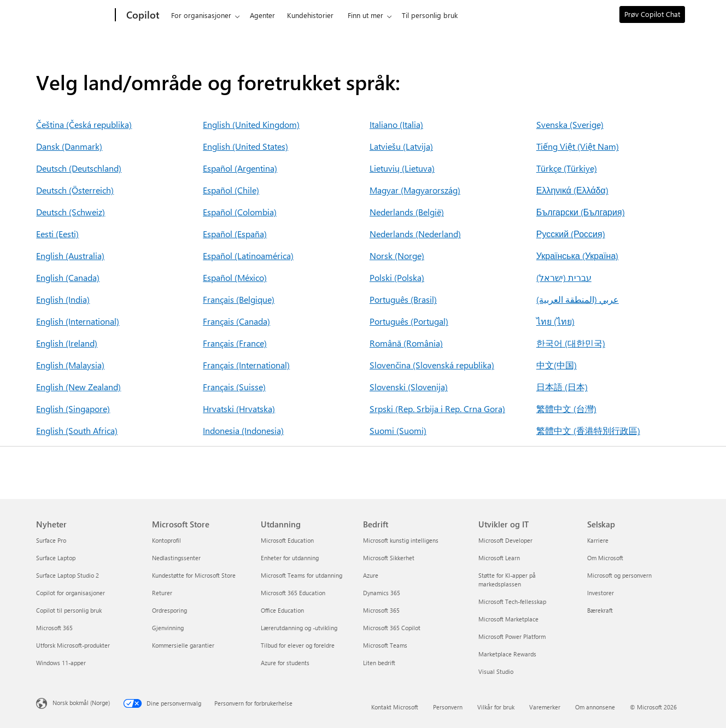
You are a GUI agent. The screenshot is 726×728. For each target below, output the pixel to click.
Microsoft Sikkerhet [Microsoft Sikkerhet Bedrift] (389, 558)
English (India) (63, 299)
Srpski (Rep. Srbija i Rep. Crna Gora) (437, 409)
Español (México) (235, 277)
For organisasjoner (201, 15)
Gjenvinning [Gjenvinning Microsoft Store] (168, 628)
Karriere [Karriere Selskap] (598, 540)
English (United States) (245, 146)
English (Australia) (70, 256)
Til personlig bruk (430, 15)
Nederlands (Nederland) (415, 234)
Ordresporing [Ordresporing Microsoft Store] (169, 610)
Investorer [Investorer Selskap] (601, 593)
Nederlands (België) (407, 212)
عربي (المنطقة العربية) (578, 299)
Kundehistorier (310, 15)
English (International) (78, 321)
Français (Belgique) (239, 299)
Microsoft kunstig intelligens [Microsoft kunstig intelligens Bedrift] (401, 540)
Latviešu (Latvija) (401, 146)
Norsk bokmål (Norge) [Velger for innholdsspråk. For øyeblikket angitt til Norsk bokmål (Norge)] (81, 703)
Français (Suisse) (234, 387)
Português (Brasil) (403, 299)
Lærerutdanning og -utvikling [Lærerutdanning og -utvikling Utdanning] (299, 628)
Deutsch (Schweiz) (71, 212)
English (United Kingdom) (251, 124)
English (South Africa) (77, 430)
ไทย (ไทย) (555, 321)
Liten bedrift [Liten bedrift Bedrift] (379, 663)
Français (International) (246, 365)
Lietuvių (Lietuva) (402, 168)
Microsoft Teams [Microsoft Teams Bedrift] (385, 645)
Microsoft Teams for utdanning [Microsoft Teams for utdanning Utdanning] (301, 575)
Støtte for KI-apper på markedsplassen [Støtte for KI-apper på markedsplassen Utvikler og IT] (507, 580)
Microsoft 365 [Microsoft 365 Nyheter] (54, 628)
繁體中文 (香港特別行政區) (588, 430)
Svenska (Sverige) (570, 124)
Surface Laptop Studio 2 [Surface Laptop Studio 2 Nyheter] (68, 575)
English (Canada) (68, 277)
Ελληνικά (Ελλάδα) (572, 190)
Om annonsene (595, 707)
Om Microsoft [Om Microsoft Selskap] (605, 558)
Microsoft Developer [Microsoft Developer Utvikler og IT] (505, 540)
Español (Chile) (231, 190)
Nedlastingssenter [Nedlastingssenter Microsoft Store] (176, 558)
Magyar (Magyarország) (415, 190)
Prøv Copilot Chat (652, 14)
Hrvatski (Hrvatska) (239, 409)
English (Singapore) (73, 409)
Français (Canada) (236, 321)
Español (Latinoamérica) (248, 256)
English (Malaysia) (70, 365)
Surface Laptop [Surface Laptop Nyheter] (56, 558)
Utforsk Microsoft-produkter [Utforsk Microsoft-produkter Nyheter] (73, 645)
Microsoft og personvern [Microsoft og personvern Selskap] (619, 575)
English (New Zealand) (78, 387)
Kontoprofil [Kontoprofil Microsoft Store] (166, 540)
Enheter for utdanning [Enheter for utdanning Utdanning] (290, 558)
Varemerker (545, 707)
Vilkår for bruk (496, 707)
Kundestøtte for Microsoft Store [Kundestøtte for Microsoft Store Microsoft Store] (194, 575)
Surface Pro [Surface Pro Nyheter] (51, 540)
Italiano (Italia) (396, 124)
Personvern (448, 707)
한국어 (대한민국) (571, 343)
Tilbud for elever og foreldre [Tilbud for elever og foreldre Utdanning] (298, 645)
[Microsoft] (74, 15)
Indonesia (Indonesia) (243, 430)
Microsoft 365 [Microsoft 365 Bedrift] (381, 610)
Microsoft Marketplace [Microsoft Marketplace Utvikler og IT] (508, 619)
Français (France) (235, 343)
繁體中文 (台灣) (566, 409)
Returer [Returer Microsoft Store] (162, 593)
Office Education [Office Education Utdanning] (282, 610)
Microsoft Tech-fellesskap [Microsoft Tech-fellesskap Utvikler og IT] (512, 601)
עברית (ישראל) (564, 277)
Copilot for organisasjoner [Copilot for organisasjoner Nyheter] (71, 593)
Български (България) (581, 212)
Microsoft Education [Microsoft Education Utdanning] (287, 540)
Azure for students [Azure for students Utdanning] (285, 663)
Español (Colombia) (240, 212)
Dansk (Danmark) (69, 146)
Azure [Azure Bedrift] (371, 575)
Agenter (262, 15)
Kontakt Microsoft (395, 707)
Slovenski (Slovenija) (409, 387)
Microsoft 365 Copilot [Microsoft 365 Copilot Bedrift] (392, 628)
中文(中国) (557, 365)
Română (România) (406, 343)
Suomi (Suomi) (398, 430)
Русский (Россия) (571, 234)
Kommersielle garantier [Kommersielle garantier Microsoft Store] (183, 645)
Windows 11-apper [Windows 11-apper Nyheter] (61, 663)
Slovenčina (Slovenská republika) (432, 365)
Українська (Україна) (578, 256)
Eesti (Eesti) (57, 234)
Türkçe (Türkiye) (567, 168)
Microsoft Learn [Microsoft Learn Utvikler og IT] (499, 558)
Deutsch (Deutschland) (79, 168)
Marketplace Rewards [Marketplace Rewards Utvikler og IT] (507, 654)
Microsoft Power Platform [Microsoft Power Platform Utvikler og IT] (512, 636)
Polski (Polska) (397, 277)
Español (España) (235, 234)
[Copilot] (142, 15)
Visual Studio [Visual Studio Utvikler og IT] (496, 671)
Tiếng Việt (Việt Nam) (578, 146)
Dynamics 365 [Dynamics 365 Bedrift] (382, 593)
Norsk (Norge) (397, 256)
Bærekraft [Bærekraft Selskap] (600, 610)
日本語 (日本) (562, 387)
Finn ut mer (365, 15)
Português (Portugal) (409, 321)
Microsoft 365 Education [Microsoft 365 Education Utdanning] (293, 593)
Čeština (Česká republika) (84, 124)
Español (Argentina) (240, 168)
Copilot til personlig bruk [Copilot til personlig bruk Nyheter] (69, 610)
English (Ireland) (67, 343)
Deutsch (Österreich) (75, 190)
